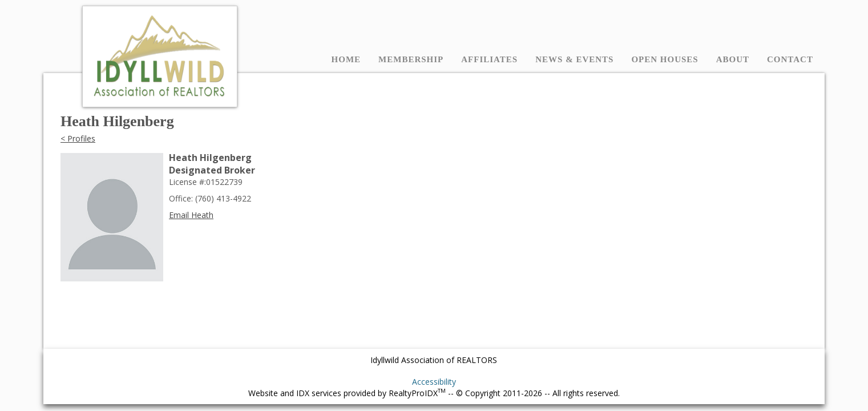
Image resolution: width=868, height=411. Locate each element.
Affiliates (489, 59)
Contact (790, 59)
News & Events (574, 59)
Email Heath (191, 215)
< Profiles (78, 138)
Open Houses (665, 59)
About (733, 59)
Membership (411, 59)
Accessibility (434, 382)
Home (346, 59)
